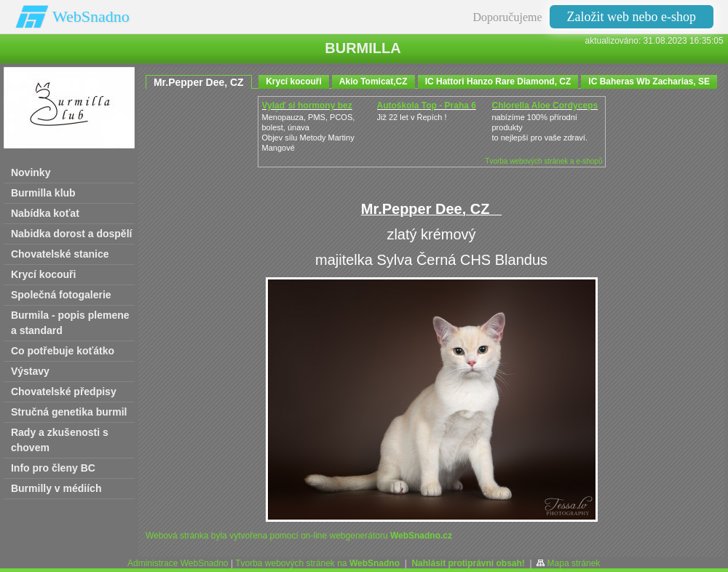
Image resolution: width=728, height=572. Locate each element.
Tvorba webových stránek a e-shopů (543, 161)
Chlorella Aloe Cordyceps (545, 106)
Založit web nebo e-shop (632, 17)
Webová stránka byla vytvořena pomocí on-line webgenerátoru (299, 536)
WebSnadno (91, 16)
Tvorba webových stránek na (317, 563)
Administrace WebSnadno (178, 563)
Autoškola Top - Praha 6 (427, 106)
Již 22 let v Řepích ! (412, 117)
